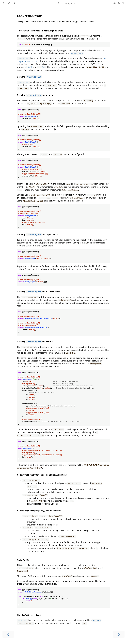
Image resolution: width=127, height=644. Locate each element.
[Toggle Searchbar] (15, 3)
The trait (29, 615)
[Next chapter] (119, 634)
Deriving (21, 77)
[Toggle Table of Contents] (3, 3)
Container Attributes (42, 475)
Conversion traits (30, 16)
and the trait (40, 31)
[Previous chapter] (8, 634)
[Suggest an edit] (123, 3)
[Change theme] (9, 3)
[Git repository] (119, 3)
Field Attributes (39, 511)
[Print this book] (115, 3)
